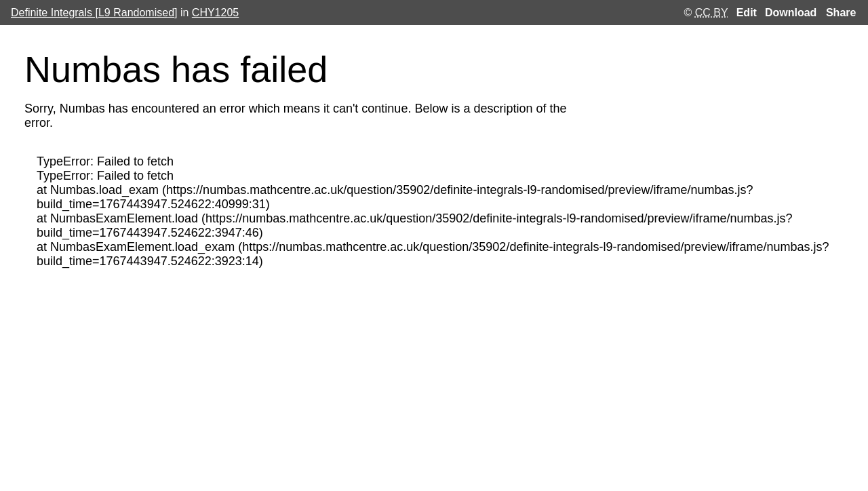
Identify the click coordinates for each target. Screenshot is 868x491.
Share (841, 13)
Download (791, 13)
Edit (747, 13)
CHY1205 (215, 13)
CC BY (712, 13)
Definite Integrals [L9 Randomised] (94, 13)
